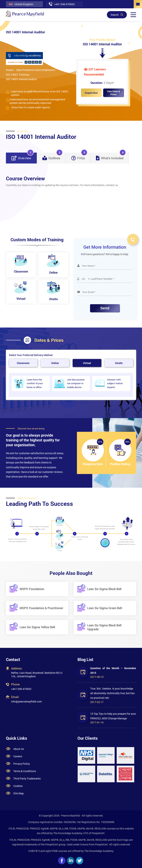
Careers (18, 756)
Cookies (18, 786)
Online (55, 363)
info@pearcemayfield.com (26, 701)
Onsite (119, 363)
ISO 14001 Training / (18, 75)
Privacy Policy (22, 764)
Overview (23, 156)
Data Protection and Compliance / (36, 70)
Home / (10, 70)
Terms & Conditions (25, 771)
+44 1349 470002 (21, 689)
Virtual (87, 363)
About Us (19, 749)
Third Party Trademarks (27, 778)
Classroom (23, 363)
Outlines (53, 156)
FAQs (79, 156)
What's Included (111, 156)
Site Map (18, 793)
